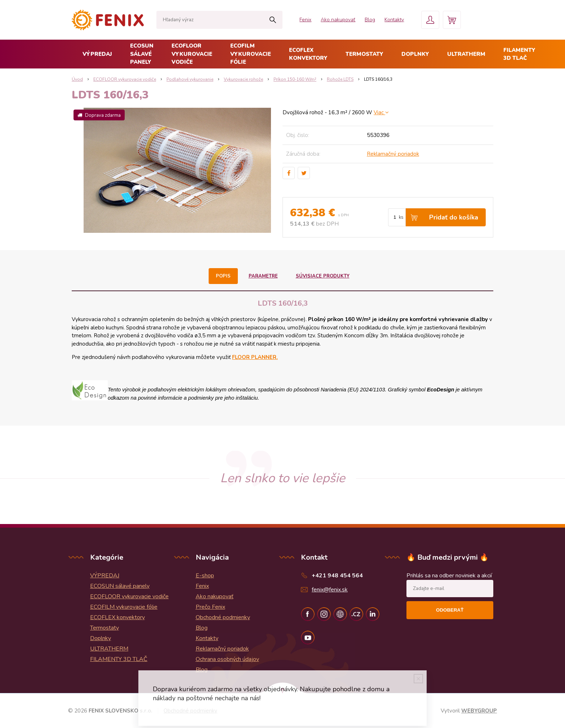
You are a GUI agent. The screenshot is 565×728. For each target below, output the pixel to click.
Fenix (305, 20)
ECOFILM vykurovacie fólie (251, 54)
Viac (381, 112)
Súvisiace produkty (323, 276)
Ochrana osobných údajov (227, 659)
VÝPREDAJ (97, 54)
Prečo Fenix (210, 607)
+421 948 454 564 (337, 576)
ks (401, 217)
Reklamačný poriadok (393, 154)
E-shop (205, 576)
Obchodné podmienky (223, 617)
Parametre (263, 276)
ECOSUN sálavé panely (142, 54)
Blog (370, 20)
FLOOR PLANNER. (255, 357)
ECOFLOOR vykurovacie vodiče (192, 54)
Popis (223, 276)
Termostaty (364, 54)
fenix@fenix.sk (330, 590)
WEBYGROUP (479, 711)
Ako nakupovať (338, 20)
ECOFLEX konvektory (308, 54)
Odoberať (450, 610)
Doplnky (415, 54)
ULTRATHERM (466, 54)
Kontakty (394, 20)
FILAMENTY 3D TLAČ (519, 54)
